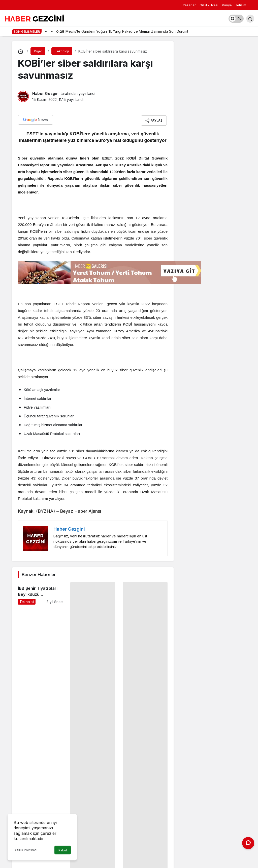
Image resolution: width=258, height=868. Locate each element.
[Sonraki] (52, 31)
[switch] (236, 19)
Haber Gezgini (46, 93)
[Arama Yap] (250, 19)
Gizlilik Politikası (25, 850)
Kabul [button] (63, 850)
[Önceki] (46, 31)
